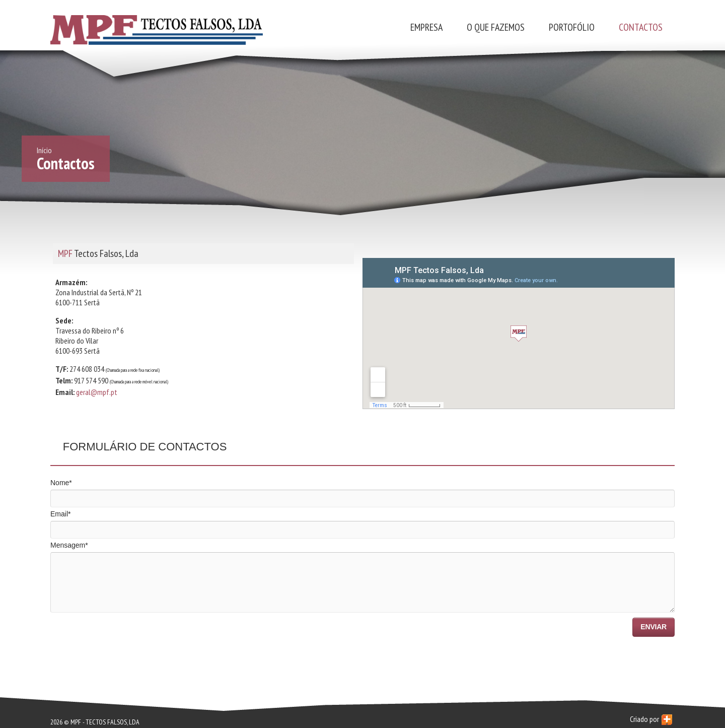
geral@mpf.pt (97, 392)
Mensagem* (69, 545)
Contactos (641, 27)
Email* (60, 514)
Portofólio (572, 27)
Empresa (426, 27)
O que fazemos (496, 27)
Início (44, 150)
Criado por (651, 719)
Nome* (61, 483)
